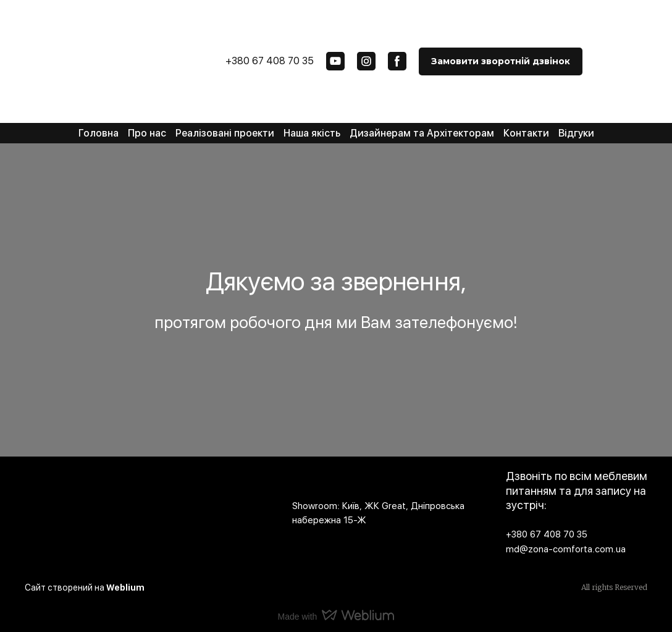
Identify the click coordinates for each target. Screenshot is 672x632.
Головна (99, 133)
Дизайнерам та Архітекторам (422, 133)
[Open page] (149, 506)
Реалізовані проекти (225, 133)
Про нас (147, 133)
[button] (335, 61)
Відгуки (576, 133)
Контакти (526, 133)
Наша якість (312, 133)
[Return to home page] (84, 52)
